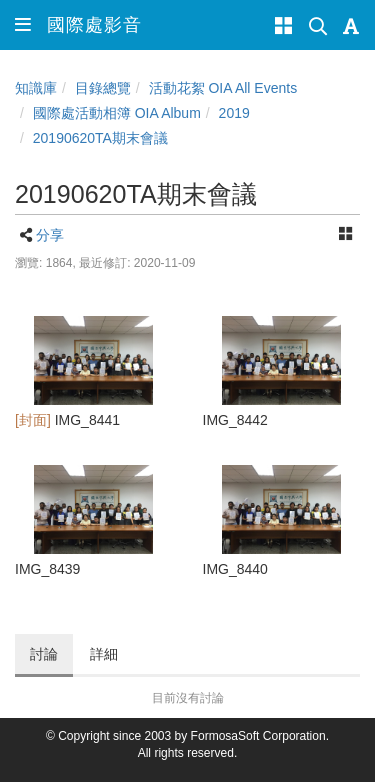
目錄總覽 (103, 88)
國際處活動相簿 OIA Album (117, 113)
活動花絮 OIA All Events (223, 88)
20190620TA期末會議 (100, 138)
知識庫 (36, 88)
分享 (50, 235)
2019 (234, 113)
